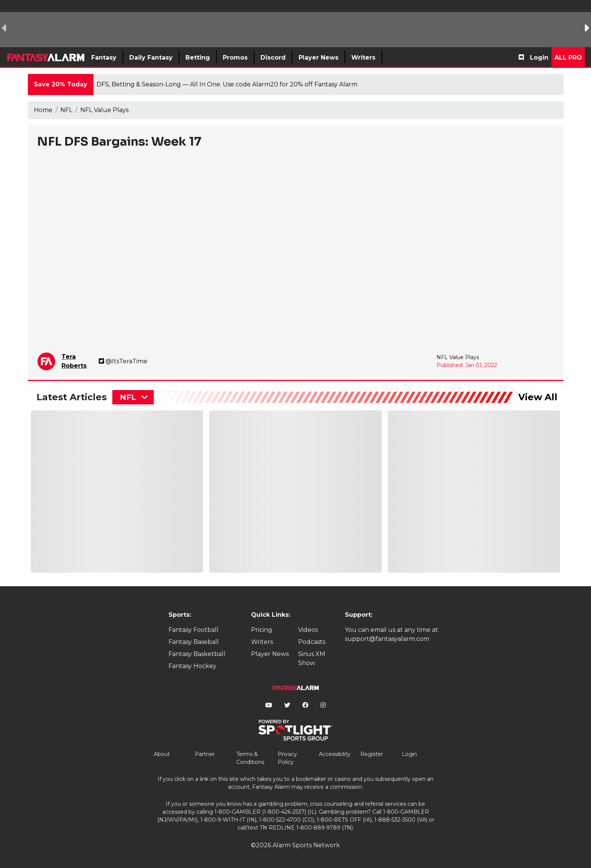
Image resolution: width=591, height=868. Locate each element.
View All (538, 397)
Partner (205, 754)
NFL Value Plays (104, 110)
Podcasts (312, 642)
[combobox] (133, 397)
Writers (262, 642)
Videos (308, 630)
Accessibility (335, 754)
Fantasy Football (194, 630)
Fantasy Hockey (192, 666)
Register (372, 754)
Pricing (262, 630)
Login (539, 58)
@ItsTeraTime (123, 361)
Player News (270, 654)
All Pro (568, 58)
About (162, 754)
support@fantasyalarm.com (387, 639)
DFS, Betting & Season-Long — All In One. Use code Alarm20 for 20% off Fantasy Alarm (227, 84)
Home (43, 110)
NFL (66, 110)
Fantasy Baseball (194, 642)
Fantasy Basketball (197, 654)
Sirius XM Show (312, 658)
